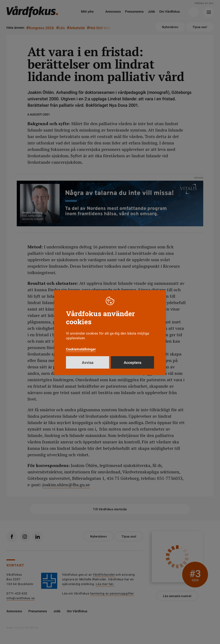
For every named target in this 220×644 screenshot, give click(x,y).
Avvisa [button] (88, 363)
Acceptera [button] (133, 363)
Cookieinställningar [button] (81, 349)
